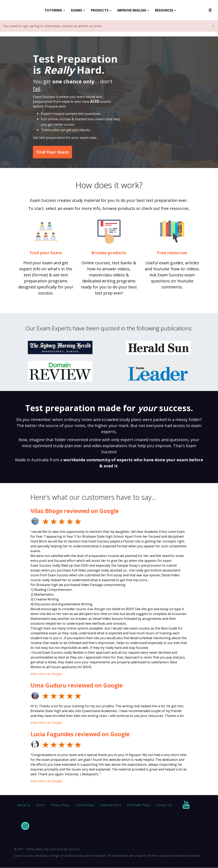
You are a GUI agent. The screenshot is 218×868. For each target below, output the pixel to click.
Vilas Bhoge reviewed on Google (75, 511)
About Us (24, 805)
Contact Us (164, 805)
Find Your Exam (52, 152)
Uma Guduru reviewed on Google (77, 685)
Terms (41, 805)
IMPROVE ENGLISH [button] (133, 10)
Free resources (172, 253)
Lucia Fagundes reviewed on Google (80, 734)
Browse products (109, 253)
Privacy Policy (60, 805)
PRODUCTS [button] (101, 10)
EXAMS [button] (78, 10)
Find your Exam (46, 253)
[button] (210, 10)
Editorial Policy (111, 805)
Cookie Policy (85, 805)
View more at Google (46, 674)
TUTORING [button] (55, 10)
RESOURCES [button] (166, 10)
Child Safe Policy (139, 805)
